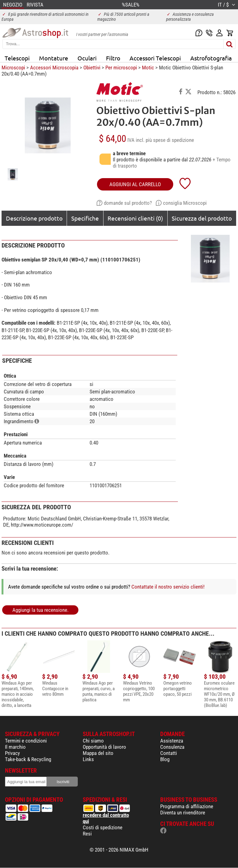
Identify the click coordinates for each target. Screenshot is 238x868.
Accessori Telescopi (155, 58)
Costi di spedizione (103, 827)
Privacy (12, 753)
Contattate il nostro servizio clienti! (168, 587)
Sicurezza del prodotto (202, 218)
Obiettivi (92, 68)
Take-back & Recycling (28, 759)
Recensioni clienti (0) (135, 218)
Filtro (113, 58)
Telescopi (17, 58)
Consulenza (172, 747)
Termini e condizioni (26, 741)
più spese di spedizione (170, 140)
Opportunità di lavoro (104, 747)
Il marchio (15, 747)
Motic (148, 68)
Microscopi (13, 68)
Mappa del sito (98, 753)
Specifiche (85, 218)
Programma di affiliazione (187, 806)
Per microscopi (121, 68)
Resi (87, 834)
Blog (165, 759)
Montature (54, 58)
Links (88, 759)
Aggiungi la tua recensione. (40, 610)
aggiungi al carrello (135, 184)
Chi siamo (93, 741)
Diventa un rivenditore (183, 813)
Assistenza (172, 741)
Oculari (87, 58)
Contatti (169, 753)
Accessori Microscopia (54, 68)
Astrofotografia (211, 58)
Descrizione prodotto (34, 218)
